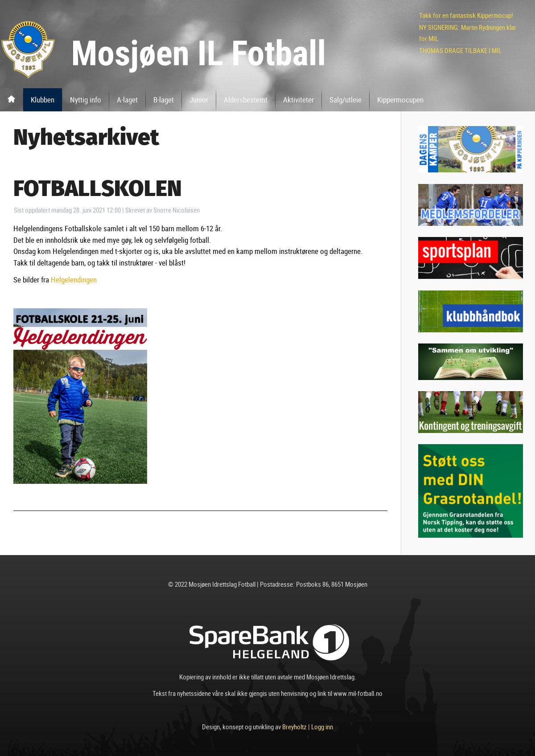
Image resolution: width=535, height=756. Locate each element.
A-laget (127, 100)
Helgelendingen (74, 280)
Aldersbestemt (246, 100)
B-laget (164, 100)
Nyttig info (86, 100)
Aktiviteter (298, 100)
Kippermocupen (400, 100)
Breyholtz (294, 727)
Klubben (43, 100)
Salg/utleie (346, 100)
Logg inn (322, 727)
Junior (199, 100)
